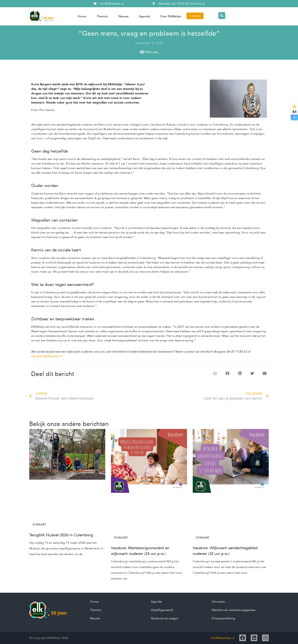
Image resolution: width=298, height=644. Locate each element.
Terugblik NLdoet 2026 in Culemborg (61, 535)
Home (82, 16)
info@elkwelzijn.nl (222, 638)
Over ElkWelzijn (171, 16)
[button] (215, 373)
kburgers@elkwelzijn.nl (47, 356)
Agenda (144, 16)
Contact (195, 16)
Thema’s (102, 16)
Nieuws (123, 16)
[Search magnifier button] (222, 16)
